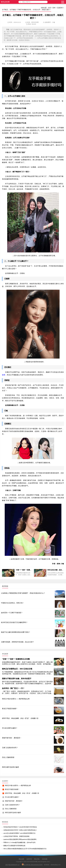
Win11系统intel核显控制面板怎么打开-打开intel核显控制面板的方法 (25, 849)
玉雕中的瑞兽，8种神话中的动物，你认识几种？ (18, 642)
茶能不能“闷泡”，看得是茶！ (14, 801)
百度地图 (45, 859)
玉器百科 (60, 8)
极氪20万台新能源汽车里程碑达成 (14, 846)
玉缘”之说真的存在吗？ (12, 805)
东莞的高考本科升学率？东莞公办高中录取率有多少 (20, 830)
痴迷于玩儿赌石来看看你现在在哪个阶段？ (16, 632)
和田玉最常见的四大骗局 (13, 813)
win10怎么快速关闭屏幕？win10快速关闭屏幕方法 (19, 833)
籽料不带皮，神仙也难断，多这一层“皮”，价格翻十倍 (22, 793)
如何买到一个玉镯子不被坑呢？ (12, 613)
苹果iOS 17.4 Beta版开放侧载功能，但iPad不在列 (19, 842)
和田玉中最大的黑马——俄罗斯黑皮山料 (18, 785)
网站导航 (37, 859)
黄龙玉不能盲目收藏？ (12, 789)
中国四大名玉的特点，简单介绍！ (13, 603)
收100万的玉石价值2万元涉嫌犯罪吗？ (14, 622)
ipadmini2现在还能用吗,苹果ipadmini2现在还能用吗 (20, 839)
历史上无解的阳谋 (11, 809)
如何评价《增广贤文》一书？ (13, 688)
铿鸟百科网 (5, 2)
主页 (49, 8)
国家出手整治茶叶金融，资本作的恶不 (17, 679)
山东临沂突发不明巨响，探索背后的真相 (16, 836)
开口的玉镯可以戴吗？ (12, 797)
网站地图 (21, 859)
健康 (4, 375)
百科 (54, 8)
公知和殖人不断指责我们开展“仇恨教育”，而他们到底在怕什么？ (23, 593)
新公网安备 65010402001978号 (32, 864)
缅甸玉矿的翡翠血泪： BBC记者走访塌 (17, 669)
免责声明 (29, 859)
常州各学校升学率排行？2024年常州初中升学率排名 (20, 827)
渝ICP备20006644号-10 (12, 865)
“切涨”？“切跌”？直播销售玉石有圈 (16, 659)
